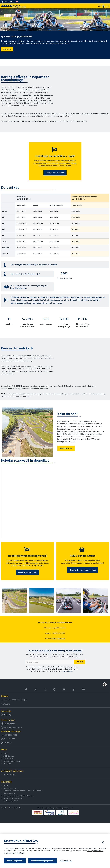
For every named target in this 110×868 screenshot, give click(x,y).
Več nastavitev (67, 861)
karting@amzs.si (59, 646)
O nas (4, 758)
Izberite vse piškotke (15, 861)
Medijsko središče (10, 783)
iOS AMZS (8, 751)
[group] (15, 608)
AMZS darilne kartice (83, 560)
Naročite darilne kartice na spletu (83, 577)
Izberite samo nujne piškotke (43, 861)
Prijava (80, 670)
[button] (105, 609)
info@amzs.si (6, 712)
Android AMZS (9, 747)
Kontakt (5, 704)
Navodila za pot (66, 452)
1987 (13, 732)
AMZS (5, 761)
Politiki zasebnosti (67, 679)
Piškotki (6, 794)
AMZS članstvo (9, 764)
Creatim (19, 816)
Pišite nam (7, 771)
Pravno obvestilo (9, 801)
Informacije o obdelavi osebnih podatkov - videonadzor (23, 799)
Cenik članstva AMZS (11, 809)
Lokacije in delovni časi (12, 769)
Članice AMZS (8, 766)
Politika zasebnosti (10, 796)
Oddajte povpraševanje (55, 176)
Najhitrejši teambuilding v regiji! (55, 157)
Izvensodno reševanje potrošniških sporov (19, 804)
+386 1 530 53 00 (11, 743)
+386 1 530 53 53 (15, 735)
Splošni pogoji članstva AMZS (14, 806)
